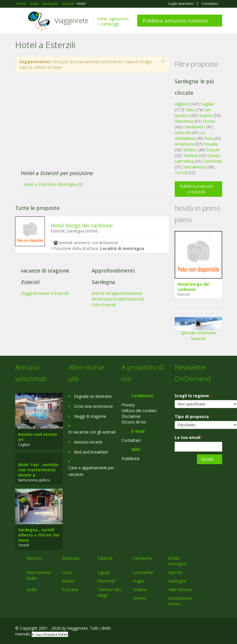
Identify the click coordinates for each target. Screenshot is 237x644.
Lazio (67, 572)
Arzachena (184, 144)
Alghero (182, 104)
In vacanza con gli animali (92, 432)
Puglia (139, 581)
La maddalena (190, 135)
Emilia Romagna (177, 561)
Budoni (206, 115)
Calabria (105, 558)
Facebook (179, 629)
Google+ (191, 629)
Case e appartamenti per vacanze (91, 471)
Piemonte (106, 581)
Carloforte (212, 161)
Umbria (140, 590)
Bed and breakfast (91, 452)
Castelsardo (194, 127)
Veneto (140, 598)
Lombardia (143, 572)
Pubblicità (130, 459)
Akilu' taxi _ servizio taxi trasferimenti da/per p (38, 470)
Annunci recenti (88, 442)
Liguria (104, 572)
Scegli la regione (194, 396)
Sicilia (32, 590)
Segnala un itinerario (93, 396)
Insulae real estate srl (38, 437)
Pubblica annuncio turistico (175, 21)
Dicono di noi (134, 422)
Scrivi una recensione (93, 406)
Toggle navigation (20, 21)
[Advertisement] (89, 124)
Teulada (190, 155)
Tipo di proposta (193, 417)
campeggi (110, 24)
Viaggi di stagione (90, 416)
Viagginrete (71, 20)
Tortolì (181, 173)
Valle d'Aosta (180, 590)
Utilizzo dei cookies (139, 411)
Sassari (213, 150)
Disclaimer (131, 416)
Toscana (70, 590)
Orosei (209, 121)
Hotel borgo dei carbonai (82, 225)
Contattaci (210, 4)
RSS (219, 629)
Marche (175, 572)
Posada (211, 144)
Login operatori (181, 4)
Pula (209, 138)
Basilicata (71, 558)
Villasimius (184, 121)
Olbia (190, 110)
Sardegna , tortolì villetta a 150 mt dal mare (39, 535)
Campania (142, 558)
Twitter (206, 629)
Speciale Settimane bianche (198, 331)
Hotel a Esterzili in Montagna (50, 184)
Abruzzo (34, 558)
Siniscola (183, 133)
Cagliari (207, 104)
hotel (102, 19)
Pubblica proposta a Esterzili (196, 189)
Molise (68, 581)
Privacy (128, 405)
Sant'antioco (195, 167)
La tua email (189, 437)
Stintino (190, 150)
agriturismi (119, 19)
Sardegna (177, 581)
